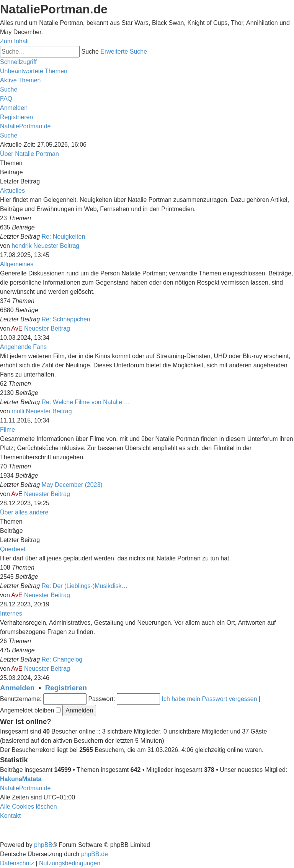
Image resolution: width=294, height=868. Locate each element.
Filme (7, 430)
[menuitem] (34, 71)
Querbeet (13, 549)
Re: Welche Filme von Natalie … (86, 402)
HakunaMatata (21, 779)
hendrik (21, 246)
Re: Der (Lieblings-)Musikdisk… (85, 586)
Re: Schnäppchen (66, 319)
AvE (17, 328)
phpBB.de (95, 854)
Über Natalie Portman (29, 154)
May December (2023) (72, 485)
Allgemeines (17, 264)
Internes (11, 613)
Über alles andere (24, 512)
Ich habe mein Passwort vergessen (210, 699)
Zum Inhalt (15, 41)
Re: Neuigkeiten (64, 237)
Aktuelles (12, 191)
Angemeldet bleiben (30, 710)
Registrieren (66, 688)
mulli (18, 411)
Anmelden (17, 688)
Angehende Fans (23, 347)
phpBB (43, 845)
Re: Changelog (62, 659)
